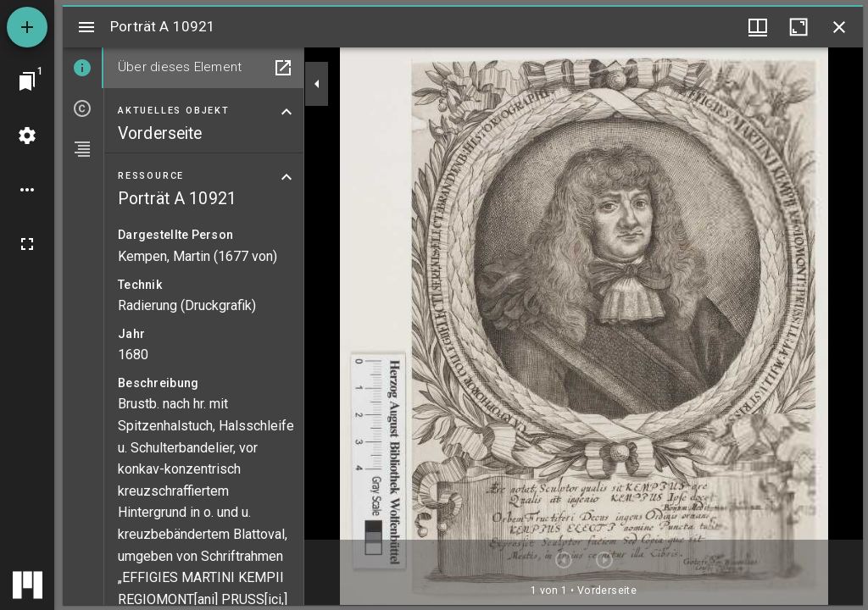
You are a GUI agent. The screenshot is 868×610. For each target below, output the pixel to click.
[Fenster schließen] (839, 27)
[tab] (83, 68)
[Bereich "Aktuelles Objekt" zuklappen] (287, 112)
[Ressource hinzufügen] (27, 27)
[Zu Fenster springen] (27, 81)
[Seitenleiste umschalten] (86, 27)
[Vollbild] (27, 244)
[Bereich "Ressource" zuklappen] (287, 177)
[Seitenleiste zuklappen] (317, 84)
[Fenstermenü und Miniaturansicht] (758, 27)
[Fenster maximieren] (798, 27)
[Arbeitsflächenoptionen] (27, 190)
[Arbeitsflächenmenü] (27, 136)
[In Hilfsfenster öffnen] (283, 68)
